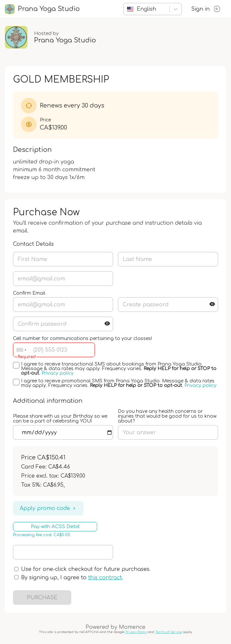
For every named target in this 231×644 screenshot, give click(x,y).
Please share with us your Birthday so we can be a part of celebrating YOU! (60, 419)
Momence (132, 627)
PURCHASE (42, 598)
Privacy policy (58, 373)
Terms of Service (169, 632)
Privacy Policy (136, 632)
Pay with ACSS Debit (55, 527)
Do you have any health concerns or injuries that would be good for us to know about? (167, 416)
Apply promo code (48, 508)
